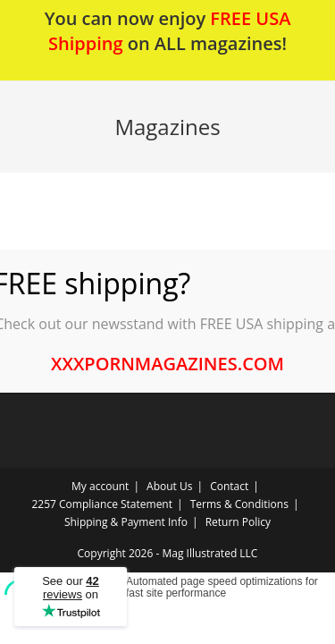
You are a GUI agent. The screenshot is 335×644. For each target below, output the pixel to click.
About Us (169, 486)
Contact (229, 486)
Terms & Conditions (239, 504)
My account (100, 486)
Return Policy (238, 522)
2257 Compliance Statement (103, 504)
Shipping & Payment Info (126, 522)
